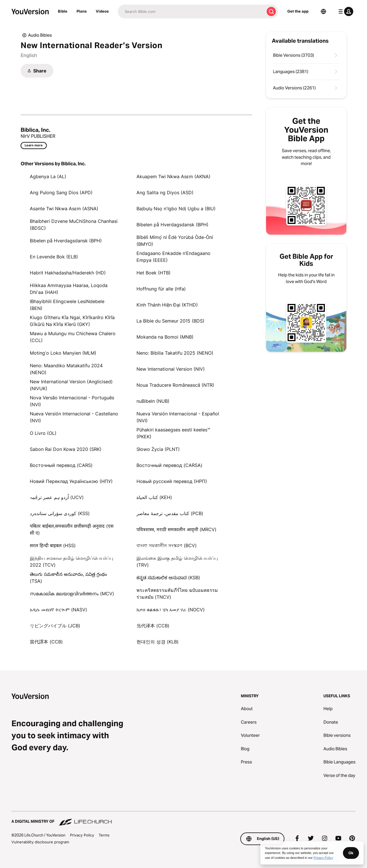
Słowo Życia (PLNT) (158, 449)
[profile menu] (345, 11)
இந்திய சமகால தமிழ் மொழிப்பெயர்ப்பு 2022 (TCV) (72, 561)
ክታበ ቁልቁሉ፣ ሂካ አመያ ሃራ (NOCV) (171, 610)
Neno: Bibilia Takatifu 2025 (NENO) (175, 353)
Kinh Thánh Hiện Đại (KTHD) (167, 305)
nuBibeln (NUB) (153, 401)
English (29, 55)
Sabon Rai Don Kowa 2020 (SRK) (66, 449)
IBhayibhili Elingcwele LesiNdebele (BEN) (67, 305)
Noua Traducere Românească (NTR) (175, 385)
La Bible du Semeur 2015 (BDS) (170, 321)
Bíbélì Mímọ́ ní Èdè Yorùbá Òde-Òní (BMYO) (175, 241)
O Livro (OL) (43, 433)
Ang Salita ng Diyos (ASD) (165, 193)
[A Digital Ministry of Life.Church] (183, 819)
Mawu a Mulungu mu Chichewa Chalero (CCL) (73, 337)
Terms (104, 835)
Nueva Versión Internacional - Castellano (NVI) (74, 417)
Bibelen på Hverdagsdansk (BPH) (172, 225)
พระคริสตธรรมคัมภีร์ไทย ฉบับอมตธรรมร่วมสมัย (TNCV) (177, 594)
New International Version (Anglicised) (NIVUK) (71, 385)
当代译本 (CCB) (153, 626)
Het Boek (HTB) (154, 273)
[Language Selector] (323, 11)
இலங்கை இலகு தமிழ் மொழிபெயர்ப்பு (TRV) (177, 561)
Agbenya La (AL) (48, 176)
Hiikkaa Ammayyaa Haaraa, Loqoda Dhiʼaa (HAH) (69, 289)
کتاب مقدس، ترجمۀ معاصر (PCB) (170, 513)
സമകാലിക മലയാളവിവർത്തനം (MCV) (72, 594)
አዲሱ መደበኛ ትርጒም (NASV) (58, 610)
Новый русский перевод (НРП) (172, 481)
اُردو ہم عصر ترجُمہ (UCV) (57, 497)
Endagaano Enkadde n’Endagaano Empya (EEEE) (173, 257)
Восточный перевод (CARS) (61, 465)
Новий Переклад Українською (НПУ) (71, 481)
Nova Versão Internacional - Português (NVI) (72, 401)
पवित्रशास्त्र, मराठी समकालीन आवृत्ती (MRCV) (176, 529)
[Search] (191, 11)
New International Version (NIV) (171, 369)
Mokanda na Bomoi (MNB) (165, 337)
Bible (63, 11)
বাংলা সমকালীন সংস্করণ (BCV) (167, 545)
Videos (102, 11)
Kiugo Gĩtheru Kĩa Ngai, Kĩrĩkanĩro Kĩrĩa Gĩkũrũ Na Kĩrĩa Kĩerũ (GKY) (72, 321)
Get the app (298, 11)
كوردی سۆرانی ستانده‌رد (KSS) (60, 513)
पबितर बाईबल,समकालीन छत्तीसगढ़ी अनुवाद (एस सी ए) (72, 529)
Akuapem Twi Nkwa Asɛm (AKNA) (173, 176)
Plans (82, 11)
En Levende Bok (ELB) (54, 257)
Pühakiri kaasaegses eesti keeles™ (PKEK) (173, 433)
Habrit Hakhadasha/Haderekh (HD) (68, 273)
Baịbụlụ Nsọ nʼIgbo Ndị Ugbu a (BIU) (176, 209)
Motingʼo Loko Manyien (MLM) (63, 353)
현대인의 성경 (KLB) (158, 642)
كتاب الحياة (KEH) (154, 497)
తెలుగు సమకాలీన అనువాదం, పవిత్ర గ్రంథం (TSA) (68, 578)
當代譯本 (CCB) (46, 642)
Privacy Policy (82, 835)
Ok (351, 853)
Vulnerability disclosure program (40, 842)
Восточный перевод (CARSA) (169, 465)
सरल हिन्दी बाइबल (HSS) (53, 545)
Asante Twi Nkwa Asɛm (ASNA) (64, 209)
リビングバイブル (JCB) (55, 626)
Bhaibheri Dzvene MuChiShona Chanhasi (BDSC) (74, 225)
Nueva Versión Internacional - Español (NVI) (178, 417)
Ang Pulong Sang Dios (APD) (61, 193)
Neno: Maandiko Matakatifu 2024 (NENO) (66, 369)
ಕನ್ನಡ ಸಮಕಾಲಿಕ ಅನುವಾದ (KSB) (168, 578)
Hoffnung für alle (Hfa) (161, 289)
